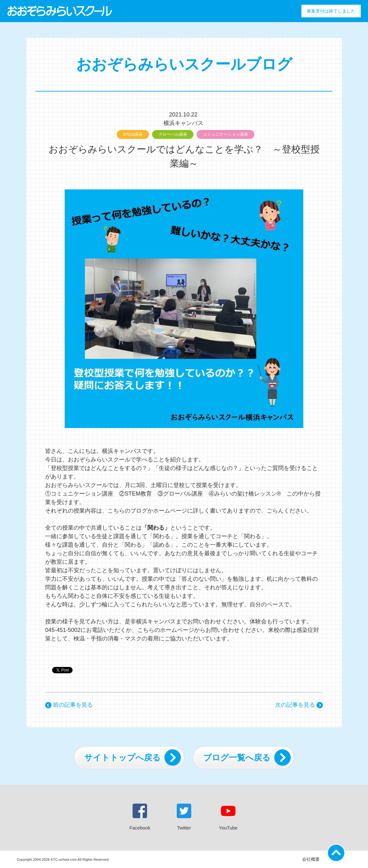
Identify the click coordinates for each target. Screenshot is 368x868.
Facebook (140, 817)
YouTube (228, 817)
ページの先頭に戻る (337, 851)
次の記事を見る (299, 705)
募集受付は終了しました (331, 11)
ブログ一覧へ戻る (247, 758)
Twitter (184, 817)
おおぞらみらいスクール (60, 11)
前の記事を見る (69, 705)
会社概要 (311, 859)
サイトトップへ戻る (133, 758)
